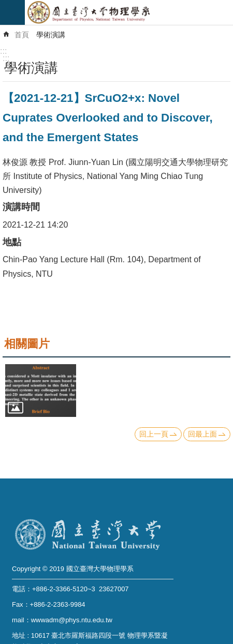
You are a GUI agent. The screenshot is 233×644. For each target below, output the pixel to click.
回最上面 (202, 434)
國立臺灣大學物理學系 (129, 12)
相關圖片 (27, 344)
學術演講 (51, 35)
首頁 (22, 35)
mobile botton (12, 12)
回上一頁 (154, 434)
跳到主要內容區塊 (5, 5)
